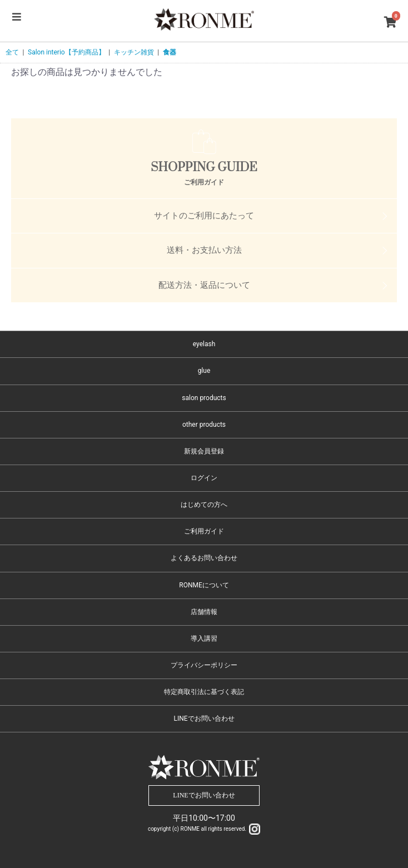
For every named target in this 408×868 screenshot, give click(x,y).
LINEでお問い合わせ (204, 719)
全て (12, 52)
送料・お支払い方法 (204, 250)
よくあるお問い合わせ (204, 558)
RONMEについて (204, 585)
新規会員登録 (204, 451)
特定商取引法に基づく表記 (204, 692)
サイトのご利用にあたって (204, 216)
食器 (170, 52)
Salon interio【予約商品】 (66, 52)
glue (204, 371)
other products (204, 425)
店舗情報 (204, 612)
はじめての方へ (204, 505)
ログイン (204, 478)
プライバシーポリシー (204, 665)
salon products (204, 398)
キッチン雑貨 (134, 52)
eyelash (204, 344)
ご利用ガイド (204, 531)
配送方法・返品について (204, 285)
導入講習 (204, 638)
